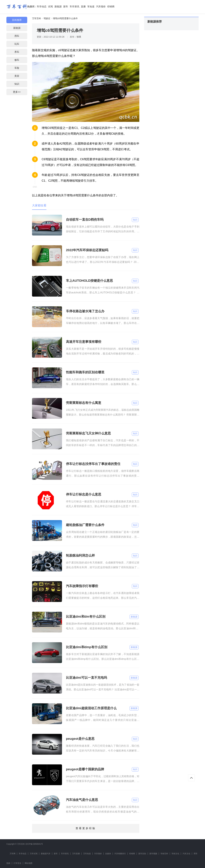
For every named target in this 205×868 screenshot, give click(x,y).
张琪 (79, 37)
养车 (17, 52)
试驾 (50, 6)
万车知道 (87, 854)
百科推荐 (17, 20)
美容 (17, 76)
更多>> (17, 92)
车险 (17, 68)
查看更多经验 (86, 828)
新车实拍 (142, 854)
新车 (66, 6)
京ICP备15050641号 (34, 844)
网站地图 (29, 863)
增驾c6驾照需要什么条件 (65, 18)
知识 (17, 84)
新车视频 (153, 854)
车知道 (91, 6)
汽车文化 (186, 854)
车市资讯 (74, 6)
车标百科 (164, 854)
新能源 (58, 6)
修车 (17, 60)
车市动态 (42, 6)
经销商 (111, 6)
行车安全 (17, 863)
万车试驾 (34, 854)
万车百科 (37, 18)
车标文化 (175, 854)
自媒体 (108, 854)
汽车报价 (101, 6)
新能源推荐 (155, 22)
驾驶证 (47, 18)
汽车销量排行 (120, 854)
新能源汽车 (46, 854)
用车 (17, 36)
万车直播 (76, 854)
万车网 (12, 854)
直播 (83, 6)
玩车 (17, 44)
